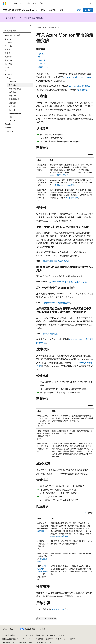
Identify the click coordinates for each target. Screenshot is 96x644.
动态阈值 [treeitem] (12, 92)
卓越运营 (42, 63)
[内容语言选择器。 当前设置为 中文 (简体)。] (9, 629)
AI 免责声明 (38, 639)
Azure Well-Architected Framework (79, 77)
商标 (31, 642)
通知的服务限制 (72, 198)
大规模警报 (82, 90)
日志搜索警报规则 (43, 571)
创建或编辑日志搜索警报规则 (56, 261)
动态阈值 (41, 531)
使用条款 (23, 642)
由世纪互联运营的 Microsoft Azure (15, 639)
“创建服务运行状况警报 (59, 175)
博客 (57, 639)
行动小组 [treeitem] (12, 96)
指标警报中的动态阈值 (59, 536)
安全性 (41, 57)
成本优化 (42, 60)
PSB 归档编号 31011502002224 (42, 635)
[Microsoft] (5, 3)
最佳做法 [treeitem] (12, 85)
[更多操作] (92, 28)
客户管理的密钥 (50, 334)
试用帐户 (88, 10)
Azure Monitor (51, 27)
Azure (39, 27)
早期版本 (49, 639)
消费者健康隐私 (8, 642)
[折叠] (31, 26)
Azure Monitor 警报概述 (79, 86)
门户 (79, 10)
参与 (66, 639)
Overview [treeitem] (13, 81)
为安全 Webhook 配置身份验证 (56, 302)
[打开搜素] (90, 3)
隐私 (61, 635)
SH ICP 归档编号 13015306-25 (14, 635)
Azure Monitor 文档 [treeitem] (13, 35)
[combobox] (17, 31)
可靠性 (41, 54)
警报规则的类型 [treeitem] (15, 89)
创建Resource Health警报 (65, 185)
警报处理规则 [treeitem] (14, 99)
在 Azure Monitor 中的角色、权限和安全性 (68, 282)
